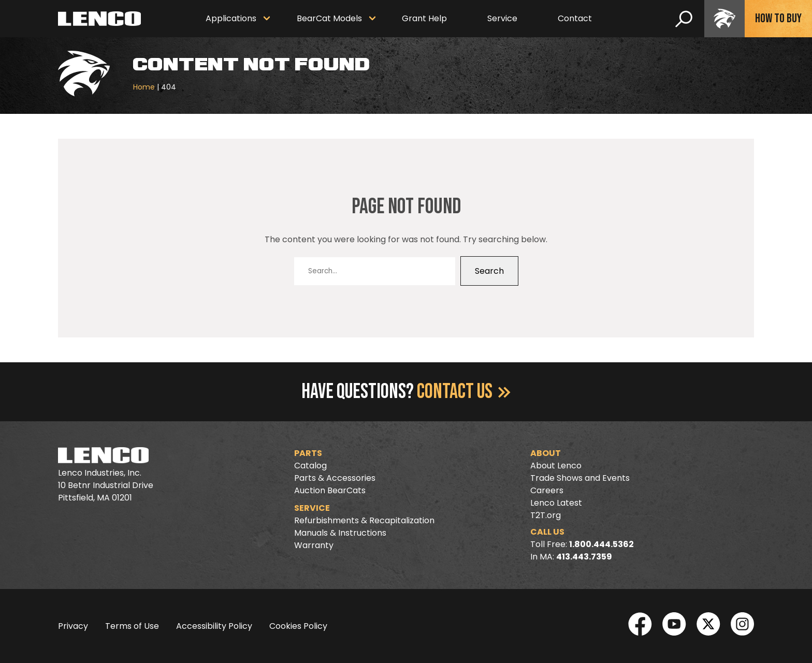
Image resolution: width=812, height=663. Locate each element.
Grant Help (424, 18)
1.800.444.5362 (601, 544)
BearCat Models (329, 18)
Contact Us (464, 392)
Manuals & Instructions (340, 533)
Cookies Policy (298, 626)
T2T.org (546, 515)
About (546, 453)
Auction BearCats (330, 490)
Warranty (314, 545)
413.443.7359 (584, 557)
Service (502, 18)
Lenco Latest (556, 503)
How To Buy (778, 18)
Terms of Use (132, 626)
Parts (308, 453)
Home (144, 87)
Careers (547, 490)
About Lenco (556, 466)
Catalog (310, 466)
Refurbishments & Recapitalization (364, 520)
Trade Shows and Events (580, 478)
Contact (575, 18)
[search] (684, 19)
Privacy (73, 626)
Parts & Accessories (335, 478)
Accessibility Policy (214, 626)
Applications (231, 18)
